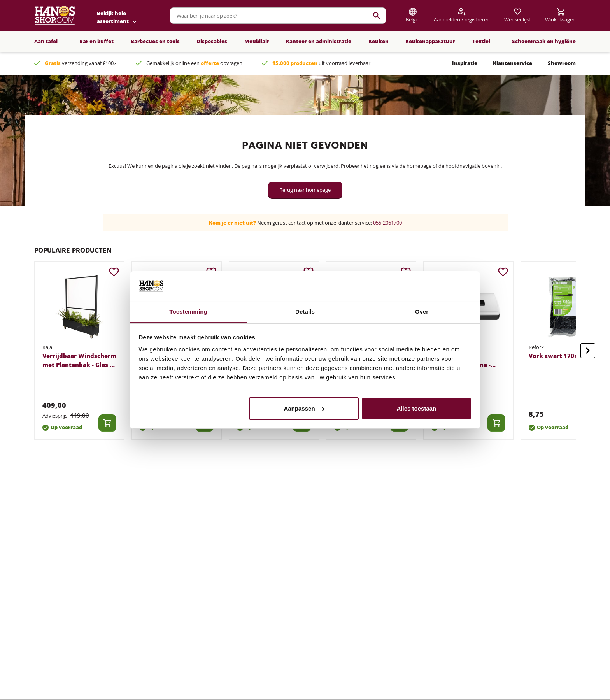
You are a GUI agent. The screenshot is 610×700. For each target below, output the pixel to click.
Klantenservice (513, 63)
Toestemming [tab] (188, 311)
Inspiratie (465, 63)
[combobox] (278, 16)
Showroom (562, 63)
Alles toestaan (417, 408)
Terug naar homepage (305, 190)
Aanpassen (304, 408)
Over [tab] (422, 311)
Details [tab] (305, 311)
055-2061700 (387, 223)
